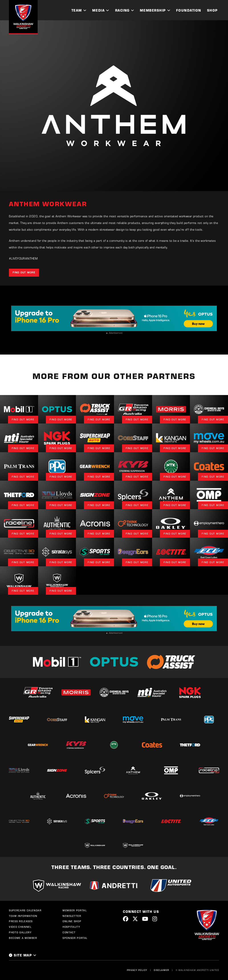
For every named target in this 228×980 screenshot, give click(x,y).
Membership (153, 10)
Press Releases (21, 921)
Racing (122, 10)
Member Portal (75, 910)
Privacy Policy (137, 970)
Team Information (23, 916)
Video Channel (20, 927)
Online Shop (72, 921)
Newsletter (72, 916)
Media (98, 10)
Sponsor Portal (75, 938)
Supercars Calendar (25, 910)
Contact (69, 932)
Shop (212, 10)
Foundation (189, 10)
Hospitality (71, 927)
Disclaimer (162, 970)
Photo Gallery (20, 932)
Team (77, 10)
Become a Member (23, 938)
